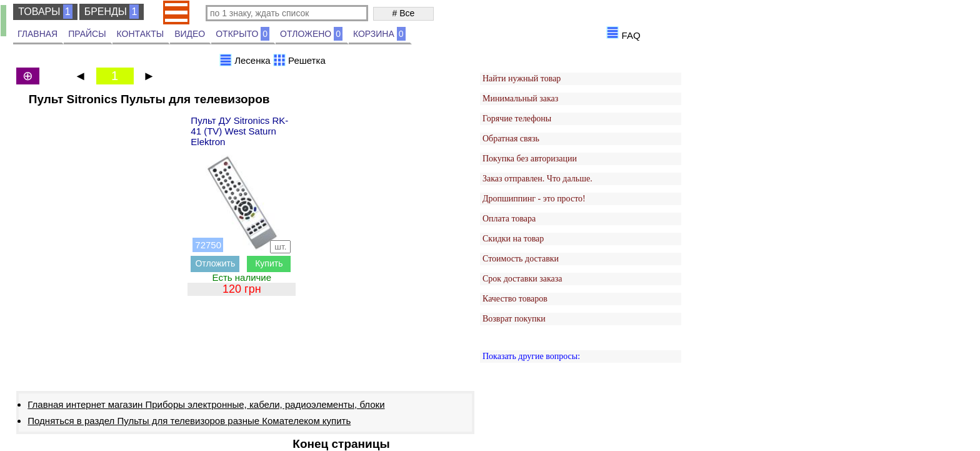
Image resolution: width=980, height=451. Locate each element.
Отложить (215, 263)
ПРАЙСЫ (87, 34)
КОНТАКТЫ (141, 34)
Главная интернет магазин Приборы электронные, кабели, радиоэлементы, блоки (206, 404)
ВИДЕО (190, 34)
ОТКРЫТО (242, 34)
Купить (269, 263)
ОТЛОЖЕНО (311, 34)
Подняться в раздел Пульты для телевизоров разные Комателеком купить (189, 421)
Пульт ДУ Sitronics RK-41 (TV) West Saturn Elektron (239, 131)
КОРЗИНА (379, 34)
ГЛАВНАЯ (37, 34)
